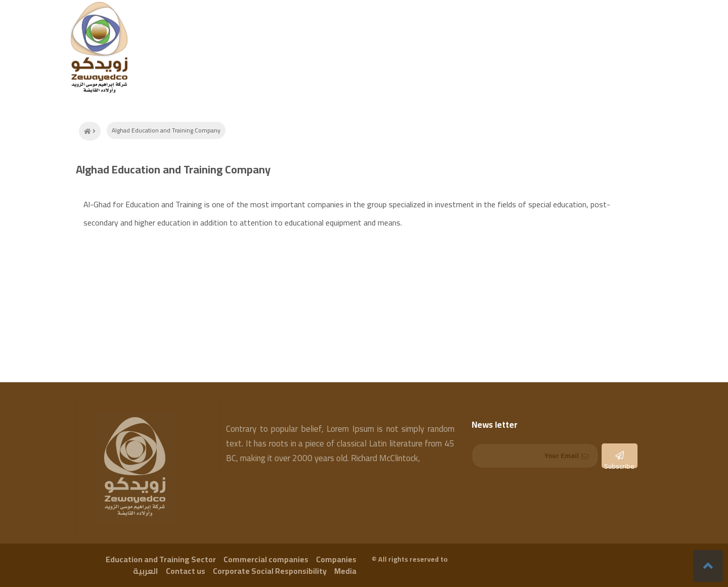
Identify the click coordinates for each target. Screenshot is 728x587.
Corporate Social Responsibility (270, 571)
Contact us (186, 571)
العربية (146, 571)
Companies (336, 559)
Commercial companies (266, 559)
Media (345, 571)
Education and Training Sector (161, 559)
